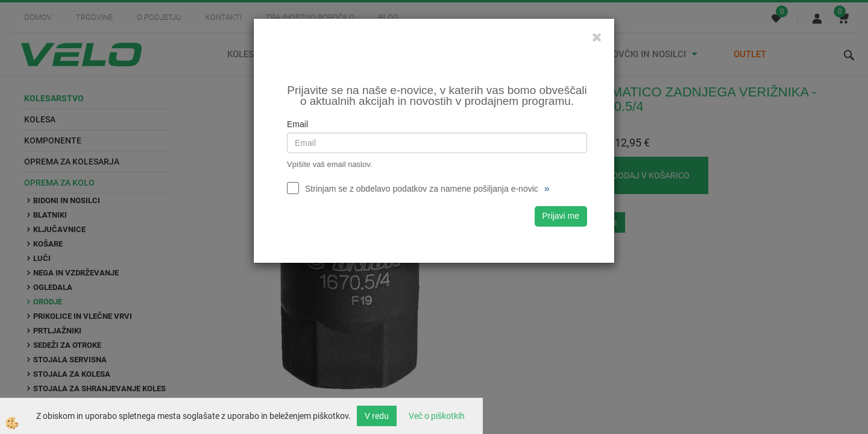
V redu (377, 416)
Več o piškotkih (437, 416)
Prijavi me (561, 216)
